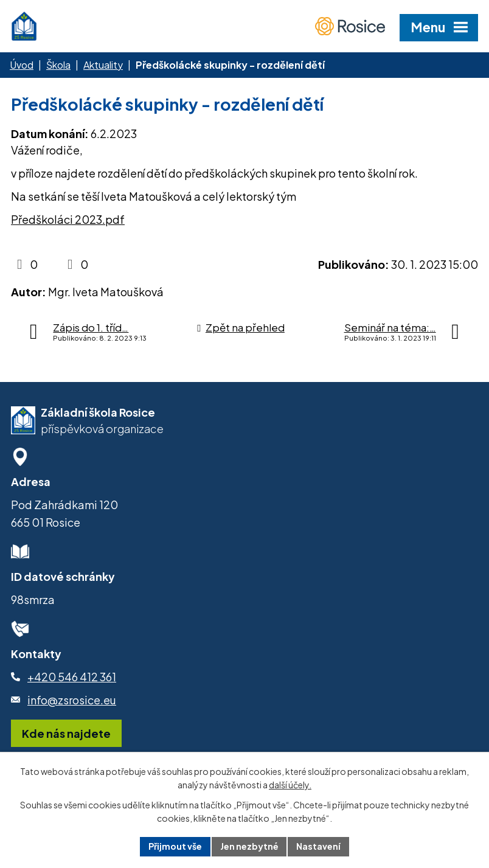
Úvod (22, 65)
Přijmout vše (175, 846)
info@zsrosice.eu (72, 700)
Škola (58, 65)
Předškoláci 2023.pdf (68, 219)
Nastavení (319, 846)
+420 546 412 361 (72, 677)
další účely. (290, 785)
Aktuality (103, 65)
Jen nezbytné (249, 846)
